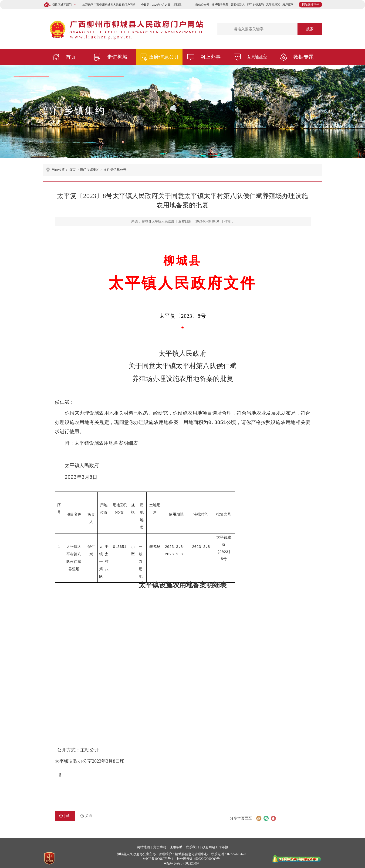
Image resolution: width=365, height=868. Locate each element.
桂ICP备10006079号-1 (158, 856)
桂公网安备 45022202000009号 (198, 856)
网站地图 (143, 845)
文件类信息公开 (115, 170)
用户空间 (288, 4)
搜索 (310, 29)
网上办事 (210, 57)
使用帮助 (176, 845)
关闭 (86, 813)
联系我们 (192, 845)
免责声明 (160, 845)
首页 (71, 57)
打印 (65, 813)
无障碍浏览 (273, 4)
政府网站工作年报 (215, 845)
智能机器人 (238, 4)
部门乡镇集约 (255, 4)
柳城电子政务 (220, 4)
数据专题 (304, 57)
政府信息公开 (164, 57)
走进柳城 (117, 57)
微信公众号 (202, 5)
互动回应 (257, 57)
